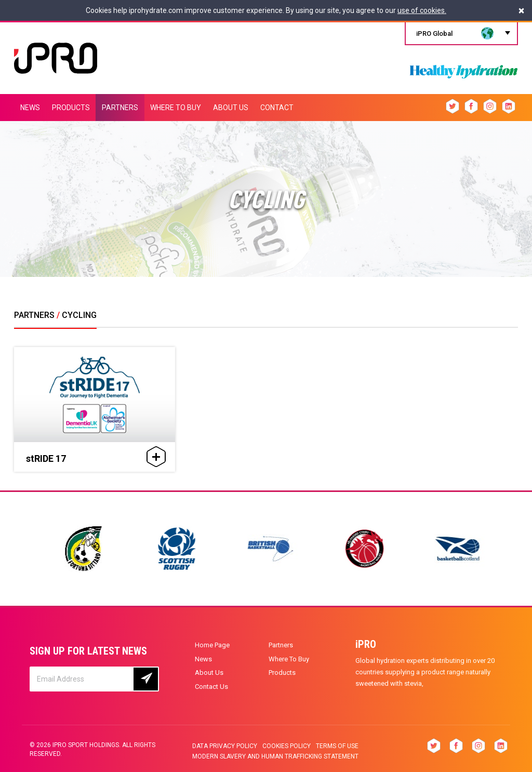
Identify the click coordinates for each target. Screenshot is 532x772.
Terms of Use (337, 746)
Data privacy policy (225, 746)
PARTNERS (120, 108)
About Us (209, 673)
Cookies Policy (287, 746)
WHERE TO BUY (176, 108)
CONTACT (277, 108)
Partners (281, 645)
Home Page (212, 645)
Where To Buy (289, 659)
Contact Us (211, 687)
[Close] (521, 11)
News (203, 659)
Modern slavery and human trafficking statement (275, 756)
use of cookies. (422, 10)
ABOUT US (231, 108)
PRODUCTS (71, 108)
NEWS (30, 108)
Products (282, 673)
